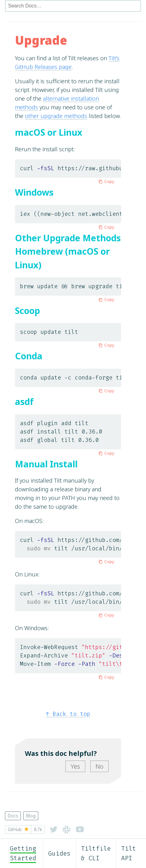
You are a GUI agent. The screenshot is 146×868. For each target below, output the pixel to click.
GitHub (25, 829)
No (99, 766)
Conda (29, 356)
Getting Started (23, 853)
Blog (31, 816)
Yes (75, 766)
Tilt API (129, 853)
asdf (24, 402)
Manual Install (46, 464)
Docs (13, 816)
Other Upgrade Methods (68, 238)
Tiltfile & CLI (96, 853)
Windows (34, 192)
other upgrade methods (56, 116)
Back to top (68, 714)
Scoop (28, 311)
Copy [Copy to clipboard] (106, 181)
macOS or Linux (49, 132)
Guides (59, 853)
